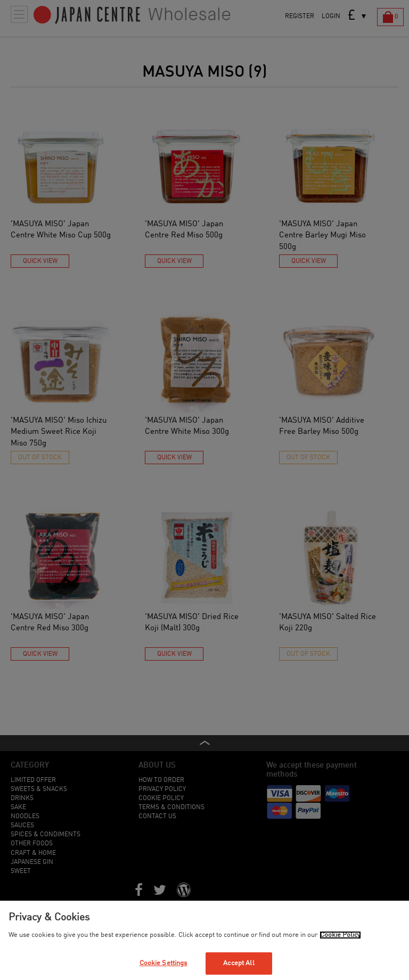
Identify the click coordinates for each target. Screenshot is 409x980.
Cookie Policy (340, 935)
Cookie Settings (163, 963)
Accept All (239, 963)
